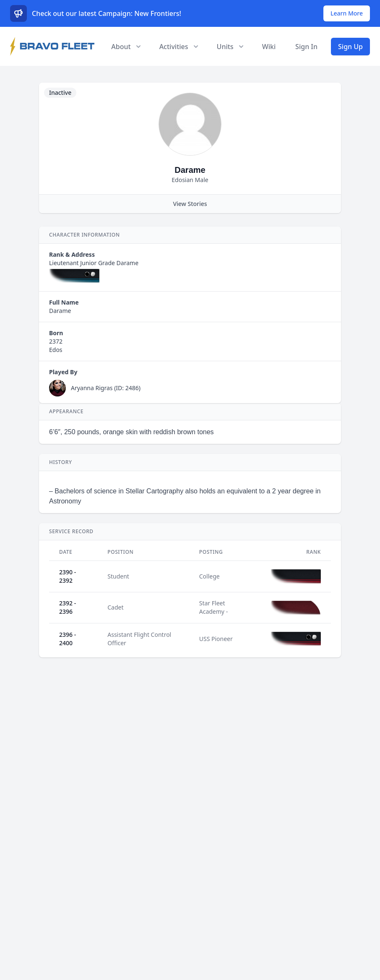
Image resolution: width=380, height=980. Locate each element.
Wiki (269, 47)
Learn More (347, 13)
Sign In (306, 47)
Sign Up (350, 47)
